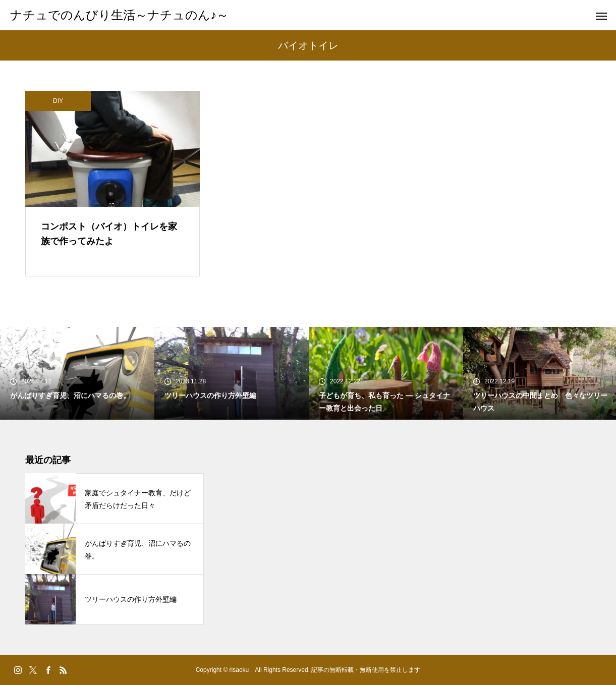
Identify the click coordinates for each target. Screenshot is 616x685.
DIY (58, 101)
